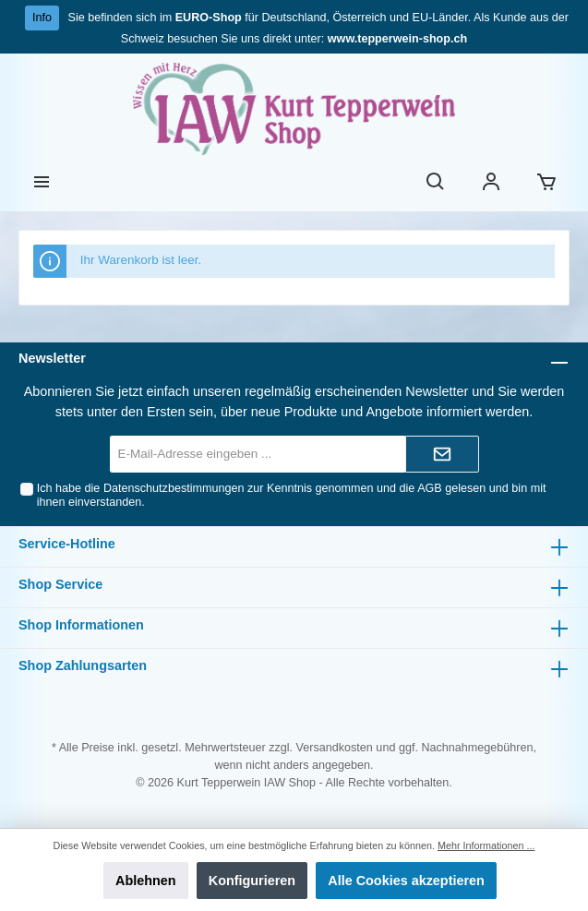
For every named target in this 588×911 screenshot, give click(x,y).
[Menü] (42, 183)
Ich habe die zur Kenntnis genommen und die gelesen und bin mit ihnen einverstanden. (292, 495)
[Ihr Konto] (491, 183)
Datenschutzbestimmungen (174, 488)
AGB (430, 488)
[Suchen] (436, 183)
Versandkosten (335, 748)
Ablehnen (146, 881)
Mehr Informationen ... (486, 845)
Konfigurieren (252, 881)
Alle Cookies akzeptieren (406, 881)
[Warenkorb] (546, 183)
